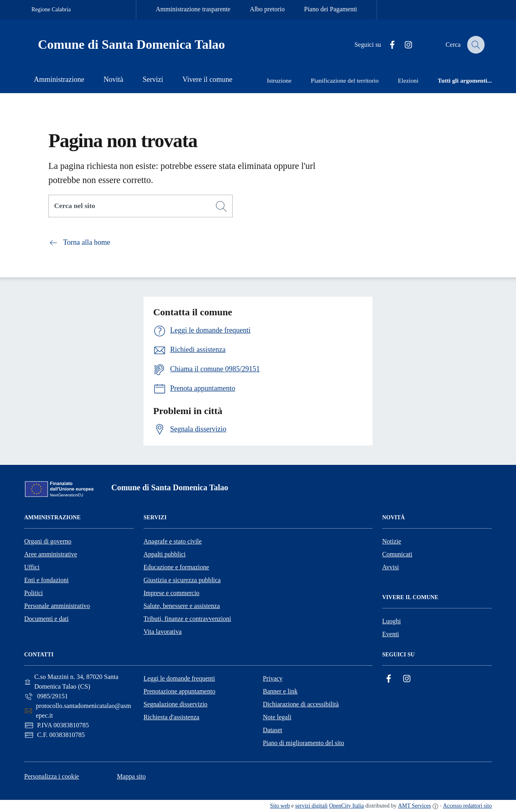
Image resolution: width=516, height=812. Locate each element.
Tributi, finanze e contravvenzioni (187, 619)
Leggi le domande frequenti (179, 678)
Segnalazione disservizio (176, 704)
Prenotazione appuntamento (179, 691)
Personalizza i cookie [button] (52, 776)
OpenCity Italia (346, 806)
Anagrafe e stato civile (173, 541)
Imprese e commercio (172, 593)
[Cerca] (221, 206)
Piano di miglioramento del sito (304, 743)
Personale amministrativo (57, 606)
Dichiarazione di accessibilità (301, 704)
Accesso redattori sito (467, 806)
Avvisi (390, 567)
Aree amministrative (51, 554)
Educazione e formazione (176, 567)
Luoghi (391, 621)
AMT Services (414, 806)
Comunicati (397, 554)
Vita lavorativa (163, 632)
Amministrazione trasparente (193, 9)
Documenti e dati (46, 619)
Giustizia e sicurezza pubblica (182, 580)
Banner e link (280, 691)
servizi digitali (311, 806)
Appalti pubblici (164, 554)
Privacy (273, 678)
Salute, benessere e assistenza (182, 606)
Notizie (392, 541)
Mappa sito (131, 776)
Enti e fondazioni (46, 580)
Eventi (391, 634)
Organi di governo (48, 541)
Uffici (32, 567)
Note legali (277, 717)
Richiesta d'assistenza (171, 717)
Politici (33, 593)
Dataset (273, 730)
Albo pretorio (267, 9)
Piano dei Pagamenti (331, 9)
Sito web (280, 806)
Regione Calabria (51, 9)
